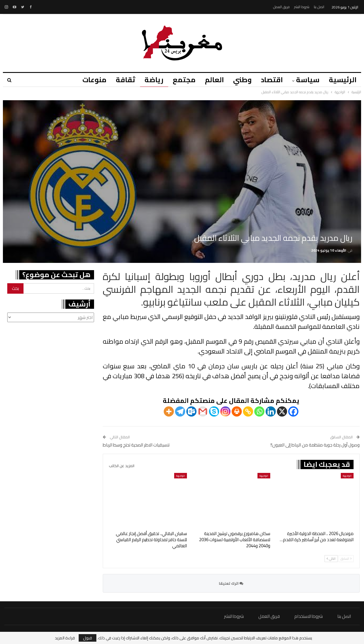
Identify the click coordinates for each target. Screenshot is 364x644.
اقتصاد (270, 80)
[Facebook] (293, 411)
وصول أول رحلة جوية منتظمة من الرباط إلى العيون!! (315, 445)
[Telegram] (180, 411)
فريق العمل (281, 7)
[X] (282, 411)
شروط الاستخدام (309, 616)
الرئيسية (343, 80)
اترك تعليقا (231, 583)
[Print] (237, 411)
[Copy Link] (248, 411)
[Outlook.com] (191, 411)
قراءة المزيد (65, 638)
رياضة (149, 80)
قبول (88, 638)
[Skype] (214, 411)
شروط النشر (302, 7)
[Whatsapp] (259, 411)
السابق (346, 559)
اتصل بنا (319, 7)
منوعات (88, 80)
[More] (169, 411)
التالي (331, 559)
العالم (211, 80)
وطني (240, 80)
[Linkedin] (271, 411)
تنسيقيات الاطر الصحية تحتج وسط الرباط (136, 445)
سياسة (307, 80)
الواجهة (347, 476)
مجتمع (180, 80)
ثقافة (119, 80)
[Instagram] (225, 411)
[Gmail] (203, 411)
